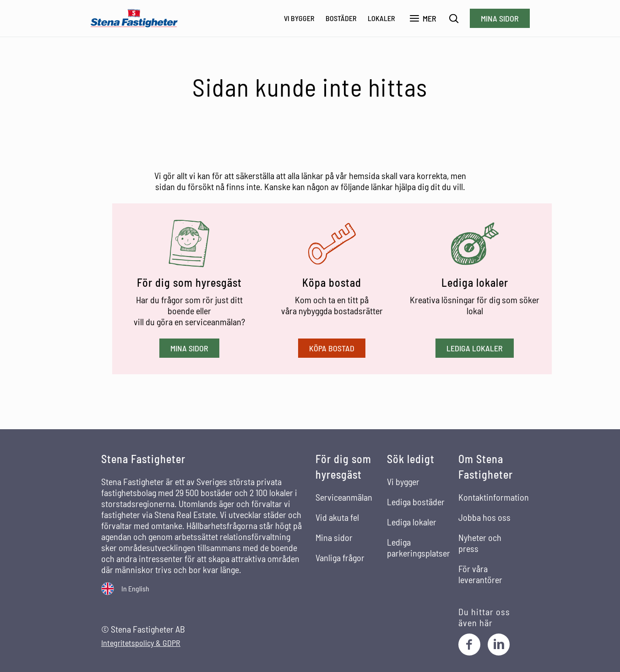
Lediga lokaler (475, 348)
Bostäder (341, 18)
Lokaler (381, 18)
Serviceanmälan (344, 497)
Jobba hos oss (484, 517)
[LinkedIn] (499, 645)
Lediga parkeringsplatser (419, 547)
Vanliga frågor (340, 557)
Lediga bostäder (416, 502)
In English (135, 588)
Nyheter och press (480, 543)
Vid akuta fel (337, 517)
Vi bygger (299, 18)
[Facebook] (469, 645)
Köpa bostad (332, 348)
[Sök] (454, 19)
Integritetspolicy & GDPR (141, 643)
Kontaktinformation (494, 497)
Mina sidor (500, 18)
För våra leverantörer (480, 574)
